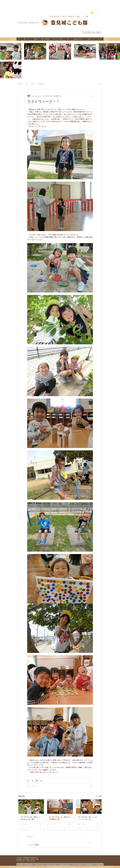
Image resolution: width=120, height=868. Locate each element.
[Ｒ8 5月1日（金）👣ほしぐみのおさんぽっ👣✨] (31, 807)
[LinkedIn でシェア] (37, 781)
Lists (27, 84)
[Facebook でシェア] (28, 781)
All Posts (20, 84)
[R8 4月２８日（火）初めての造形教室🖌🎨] (60, 807)
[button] (100, 84)
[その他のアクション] (92, 96)
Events (33, 84)
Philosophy (41, 84)
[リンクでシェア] (41, 781)
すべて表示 (99, 796)
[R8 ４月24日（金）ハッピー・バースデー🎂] (89, 807)
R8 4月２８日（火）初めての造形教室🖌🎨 (60, 818)
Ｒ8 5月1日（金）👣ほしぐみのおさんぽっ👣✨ (30, 818)
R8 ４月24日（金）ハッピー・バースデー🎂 (87, 818)
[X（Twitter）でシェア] (32, 781)
